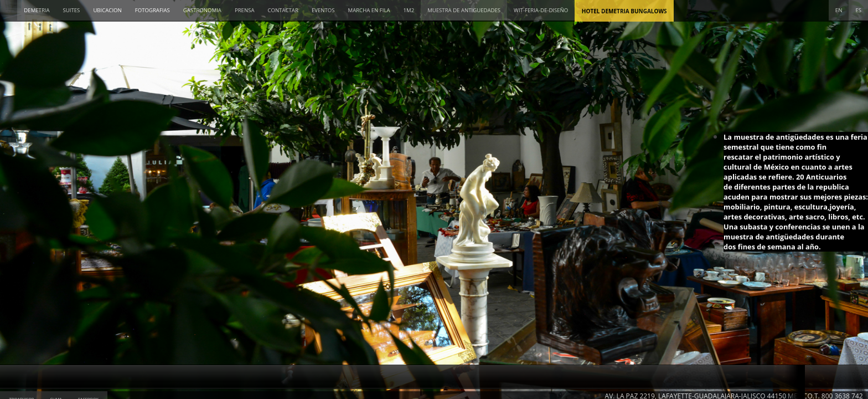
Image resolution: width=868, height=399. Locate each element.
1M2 (409, 10)
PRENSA (245, 10)
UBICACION (107, 10)
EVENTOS (323, 10)
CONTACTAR (283, 10)
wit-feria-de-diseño (541, 10)
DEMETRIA (37, 10)
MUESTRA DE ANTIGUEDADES (464, 10)
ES (858, 10)
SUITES (72, 10)
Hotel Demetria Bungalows (624, 11)
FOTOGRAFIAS (153, 10)
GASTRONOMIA (202, 10)
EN (839, 10)
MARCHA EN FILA (369, 10)
